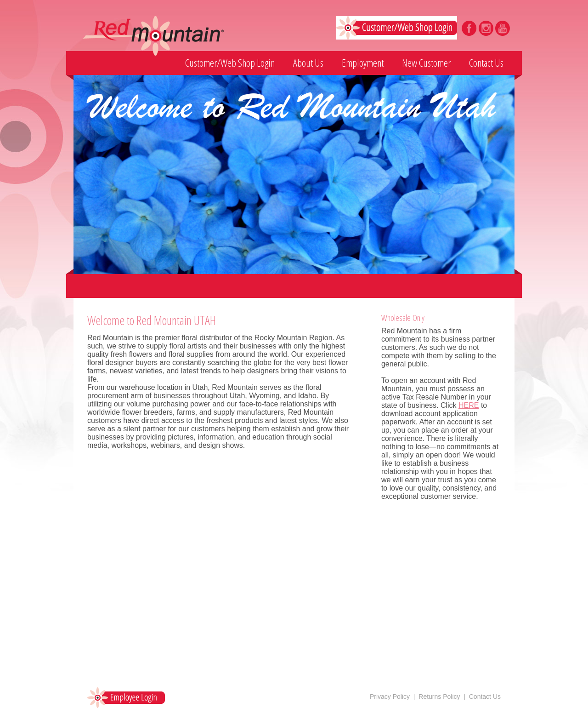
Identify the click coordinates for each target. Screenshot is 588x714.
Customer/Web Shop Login (230, 63)
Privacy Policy (390, 697)
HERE (469, 405)
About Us (308, 63)
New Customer (426, 63)
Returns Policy (439, 697)
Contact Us (486, 63)
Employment (363, 63)
